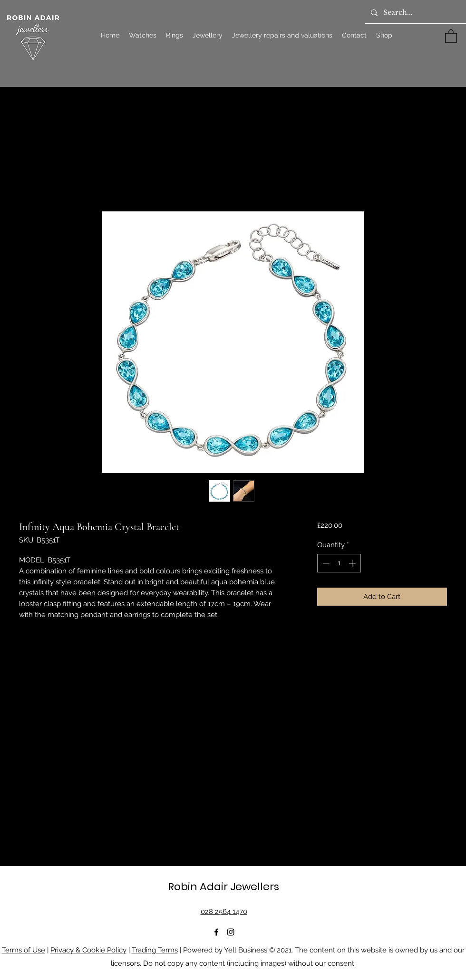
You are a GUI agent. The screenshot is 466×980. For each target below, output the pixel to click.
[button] (451, 36)
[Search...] (415, 13)
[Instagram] (231, 932)
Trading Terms (155, 950)
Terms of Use (24, 950)
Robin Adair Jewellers (223, 887)
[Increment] (353, 563)
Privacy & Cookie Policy (88, 950)
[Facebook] (216, 932)
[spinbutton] (339, 563)
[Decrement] (325, 563)
